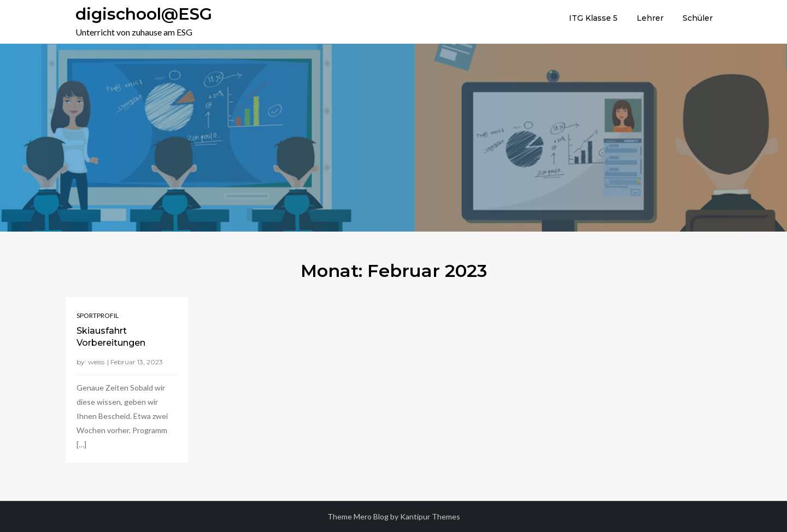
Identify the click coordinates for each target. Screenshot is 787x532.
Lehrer (650, 18)
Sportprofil (98, 315)
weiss (96, 362)
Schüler (698, 18)
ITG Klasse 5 (593, 18)
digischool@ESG (144, 14)
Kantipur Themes (430, 516)
